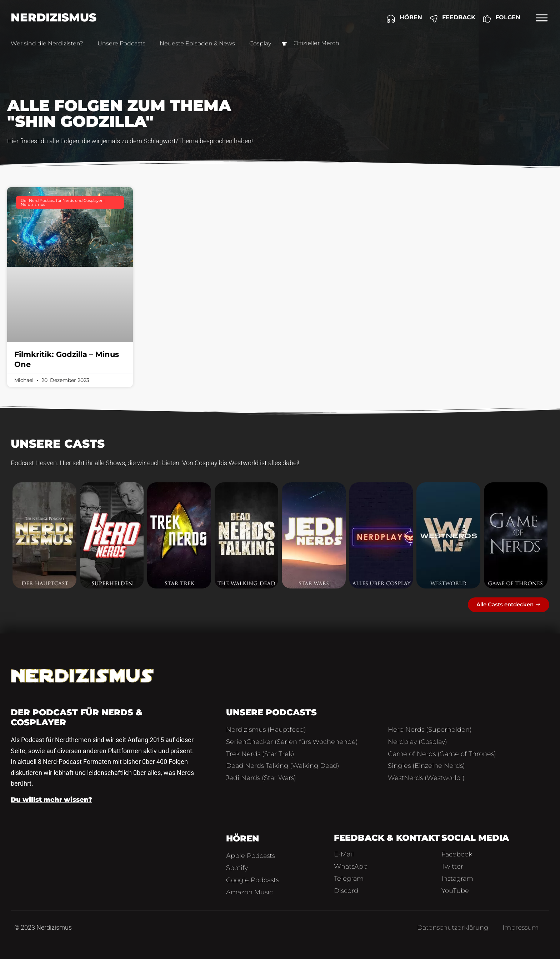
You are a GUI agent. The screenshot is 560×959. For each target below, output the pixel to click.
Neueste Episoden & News (197, 43)
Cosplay (260, 43)
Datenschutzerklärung (453, 928)
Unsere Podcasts (121, 43)
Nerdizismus (54, 17)
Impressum (521, 928)
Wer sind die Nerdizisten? (47, 43)
